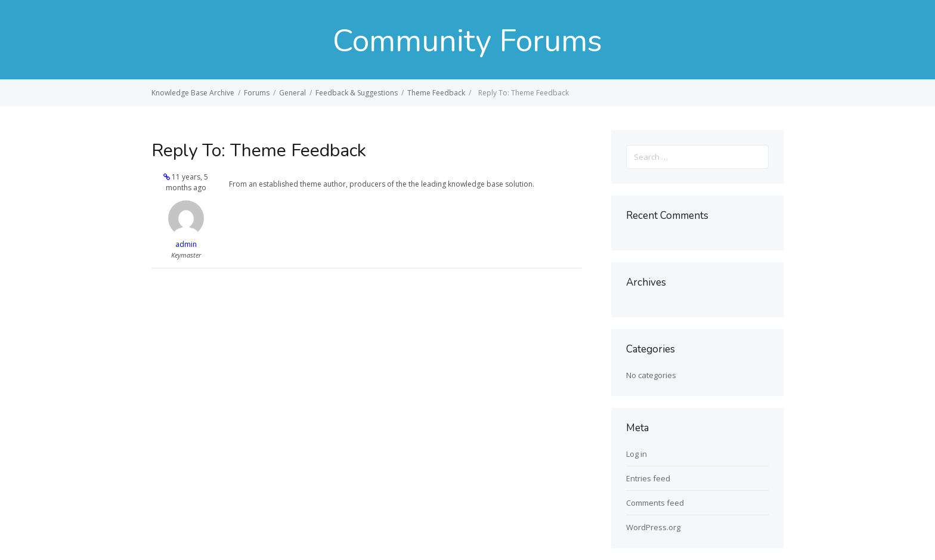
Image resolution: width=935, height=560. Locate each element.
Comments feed (655, 503)
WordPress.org (653, 527)
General (292, 93)
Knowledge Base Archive (193, 93)
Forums (257, 93)
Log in (637, 454)
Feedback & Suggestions (357, 93)
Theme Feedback (436, 93)
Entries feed (648, 478)
